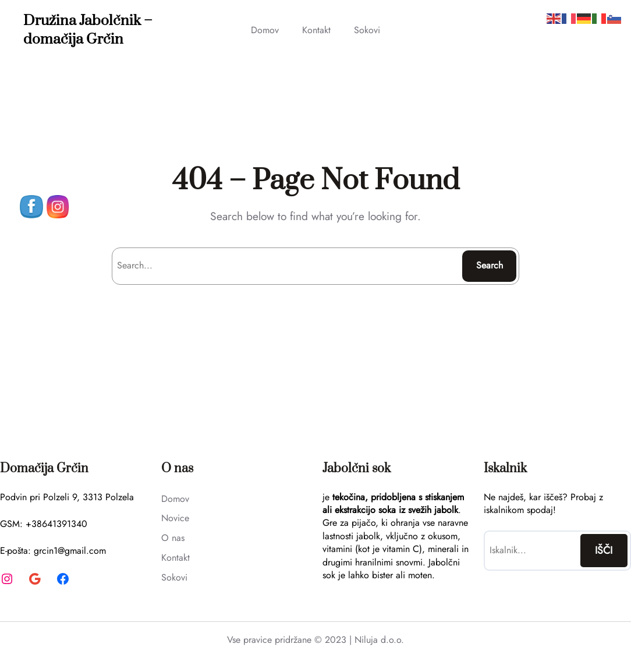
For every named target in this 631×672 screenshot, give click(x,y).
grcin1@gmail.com (70, 551)
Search (490, 265)
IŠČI (604, 550)
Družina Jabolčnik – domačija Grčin (88, 30)
